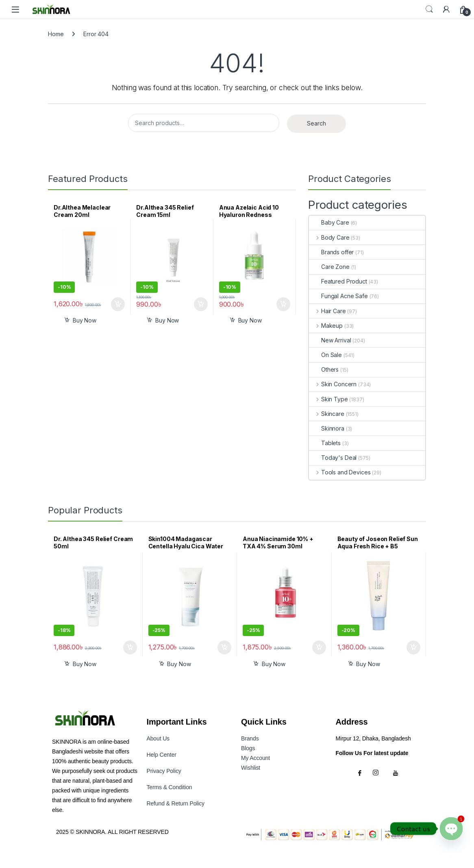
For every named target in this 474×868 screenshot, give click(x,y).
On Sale (325, 355)
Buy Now (85, 320)
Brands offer (331, 252)
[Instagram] (379, 772)
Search (429, 9)
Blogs (248, 748)
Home (56, 34)
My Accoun (255, 758)
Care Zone (329, 267)
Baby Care (329, 222)
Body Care (329, 237)
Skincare (327, 414)
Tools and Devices (340, 472)
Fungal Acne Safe (338, 296)
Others (324, 369)
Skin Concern (333, 384)
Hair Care (327, 311)
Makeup (326, 326)
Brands (250, 738)
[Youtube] (397, 772)
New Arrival (330, 340)
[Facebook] (361, 772)
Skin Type (328, 399)
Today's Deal (333, 458)
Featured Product (338, 281)
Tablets (325, 443)
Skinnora (327, 428)
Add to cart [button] (118, 304)
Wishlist (251, 768)
